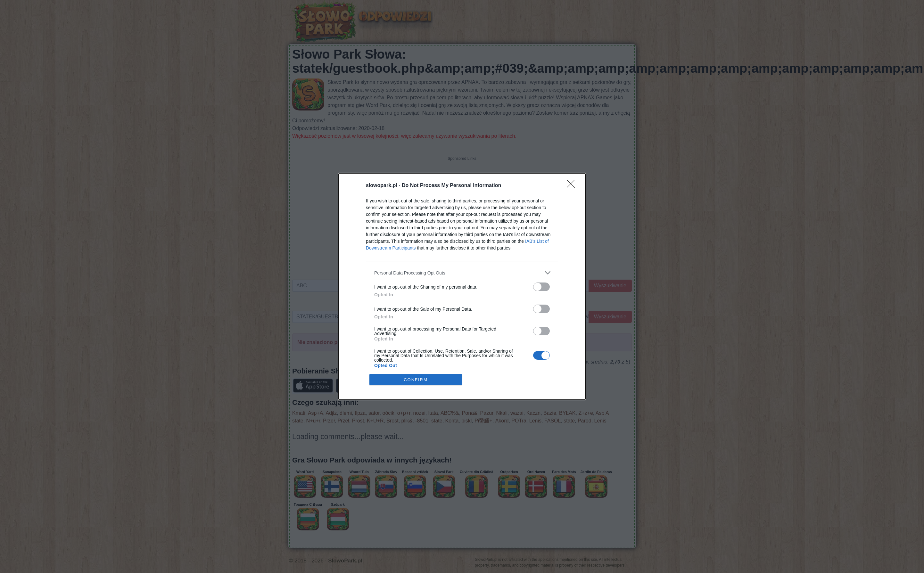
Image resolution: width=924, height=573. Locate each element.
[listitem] (462, 273)
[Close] (573, 186)
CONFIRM (416, 380)
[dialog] (462, 286)
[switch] (541, 287)
